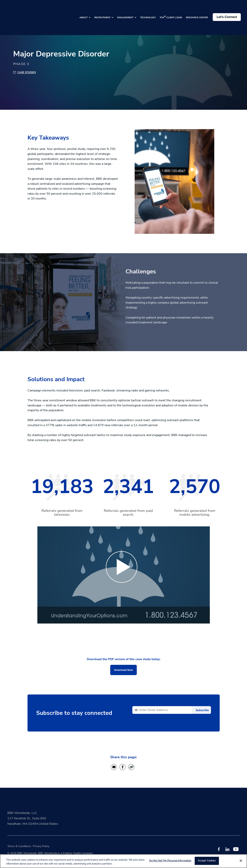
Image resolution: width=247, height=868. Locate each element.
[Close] (241, 861)
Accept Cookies (207, 861)
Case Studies (27, 73)
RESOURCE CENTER (197, 11)
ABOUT (84, 11)
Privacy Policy (41, 846)
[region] (123, 861)
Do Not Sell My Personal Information (170, 861)
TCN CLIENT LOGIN (171, 11)
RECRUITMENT (103, 11)
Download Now (124, 670)
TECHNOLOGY (148, 11)
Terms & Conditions (19, 846)
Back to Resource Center (25, 24)
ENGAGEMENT (126, 11)
